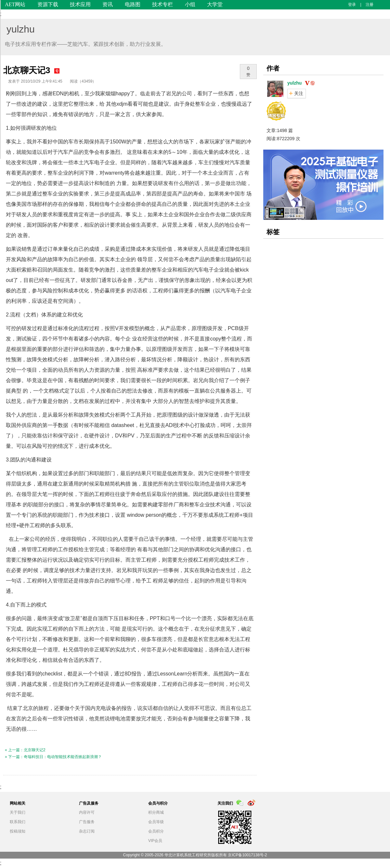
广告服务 (87, 822)
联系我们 (18, 822)
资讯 (108, 4)
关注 (299, 93)
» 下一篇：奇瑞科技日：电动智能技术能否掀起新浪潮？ (53, 757)
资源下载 (48, 4)
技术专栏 (162, 4)
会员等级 (156, 822)
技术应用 (80, 4)
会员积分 (156, 831)
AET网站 (15, 4)
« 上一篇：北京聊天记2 (25, 750)
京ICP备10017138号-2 (247, 855)
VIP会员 (155, 841)
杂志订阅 (87, 831)
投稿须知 (18, 831)
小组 (190, 4)
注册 (370, 5)
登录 (352, 5)
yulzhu (21, 29)
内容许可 (87, 812)
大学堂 (215, 4)
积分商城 (156, 812)
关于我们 (18, 812)
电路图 (133, 4)
